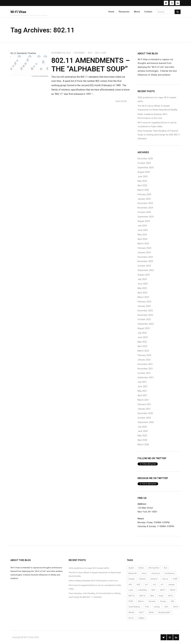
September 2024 (146, 217)
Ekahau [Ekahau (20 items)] (143, 579)
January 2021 (144, 409)
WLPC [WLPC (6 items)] (131, 618)
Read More (121, 101)
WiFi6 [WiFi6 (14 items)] (175, 607)
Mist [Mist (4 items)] (152, 596)
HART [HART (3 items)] (175, 579)
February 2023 (144, 302)
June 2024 (143, 230)
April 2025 (142, 186)
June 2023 (143, 284)
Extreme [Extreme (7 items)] (154, 579)
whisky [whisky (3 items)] (157, 607)
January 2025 (144, 199)
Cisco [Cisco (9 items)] (144, 573)
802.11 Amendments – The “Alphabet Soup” (91, 65)
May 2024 (142, 235)
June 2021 (143, 387)
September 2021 (146, 378)
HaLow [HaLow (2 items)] (165, 579)
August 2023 (144, 275)
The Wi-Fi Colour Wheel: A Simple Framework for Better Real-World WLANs (158, 108)
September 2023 (146, 270)
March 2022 (143, 351)
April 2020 (142, 440)
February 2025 (144, 194)
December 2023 (145, 257)
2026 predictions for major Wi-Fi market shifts (157, 100)
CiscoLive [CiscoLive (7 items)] (155, 573)
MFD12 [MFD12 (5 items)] (142, 596)
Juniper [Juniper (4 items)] (171, 584)
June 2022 (143, 337)
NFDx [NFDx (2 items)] (170, 596)
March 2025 (143, 190)
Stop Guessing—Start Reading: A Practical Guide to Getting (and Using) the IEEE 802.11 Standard (159, 135)
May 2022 (142, 342)
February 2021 (144, 404)
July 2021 (142, 382)
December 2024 (145, 203)
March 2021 (143, 400)
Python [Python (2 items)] (141, 601)
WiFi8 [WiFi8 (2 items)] (151, 612)
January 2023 (144, 306)
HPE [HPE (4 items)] (130, 584)
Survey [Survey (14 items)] (163, 601)
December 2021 (145, 364)
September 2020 (146, 422)
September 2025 (146, 168)
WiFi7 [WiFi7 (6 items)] (141, 612)
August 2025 (144, 172)
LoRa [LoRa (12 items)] (131, 590)
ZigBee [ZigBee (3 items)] (141, 618)
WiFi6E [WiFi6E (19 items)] (131, 612)
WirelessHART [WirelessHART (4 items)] (164, 612)
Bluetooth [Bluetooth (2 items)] (133, 573)
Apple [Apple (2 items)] (131, 568)
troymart (79, 53)
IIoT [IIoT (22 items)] (147, 584)
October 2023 (144, 266)
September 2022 (146, 324)
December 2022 (145, 311)
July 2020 (142, 427)
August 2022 (144, 328)
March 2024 (143, 244)
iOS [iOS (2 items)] (154, 584)
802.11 (98, 53)
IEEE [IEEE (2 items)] (138, 584)
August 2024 (144, 221)
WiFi (104, 53)
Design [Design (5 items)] (132, 579)
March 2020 (143, 445)
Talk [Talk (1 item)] (172, 601)
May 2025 (142, 181)
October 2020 (144, 418)
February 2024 (144, 248)
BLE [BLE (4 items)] (166, 568)
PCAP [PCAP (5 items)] (131, 601)
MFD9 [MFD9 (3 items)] (173, 590)
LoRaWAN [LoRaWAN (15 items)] (142, 590)
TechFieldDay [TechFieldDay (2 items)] (134, 607)
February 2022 (144, 355)
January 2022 (144, 360)
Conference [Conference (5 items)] (169, 573)
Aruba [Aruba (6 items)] (141, 568)
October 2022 (144, 319)
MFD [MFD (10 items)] (153, 590)
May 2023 (142, 288)
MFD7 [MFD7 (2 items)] (163, 590)
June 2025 (143, 177)
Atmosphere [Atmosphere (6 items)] (154, 568)
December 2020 (145, 413)
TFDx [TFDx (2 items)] (147, 607)
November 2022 (145, 315)
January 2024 (144, 253)
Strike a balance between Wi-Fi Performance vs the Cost (152, 116)
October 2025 (144, 163)
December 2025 (145, 159)
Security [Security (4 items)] (152, 601)
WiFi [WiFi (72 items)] (166, 607)
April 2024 (142, 239)
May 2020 (142, 436)
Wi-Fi (90, 53)
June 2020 (143, 431)
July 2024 (142, 226)
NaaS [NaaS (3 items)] (161, 596)
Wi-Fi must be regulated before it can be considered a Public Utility (157, 125)
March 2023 (143, 297)
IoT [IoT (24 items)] (162, 584)
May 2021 (142, 391)
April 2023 (142, 293)
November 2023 (145, 261)
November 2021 (145, 369)
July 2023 (142, 279)
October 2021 (144, 373)
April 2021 (142, 395)
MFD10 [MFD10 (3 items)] (132, 596)
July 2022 (142, 333)
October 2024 (144, 212)
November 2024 (145, 208)
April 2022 (142, 346)
